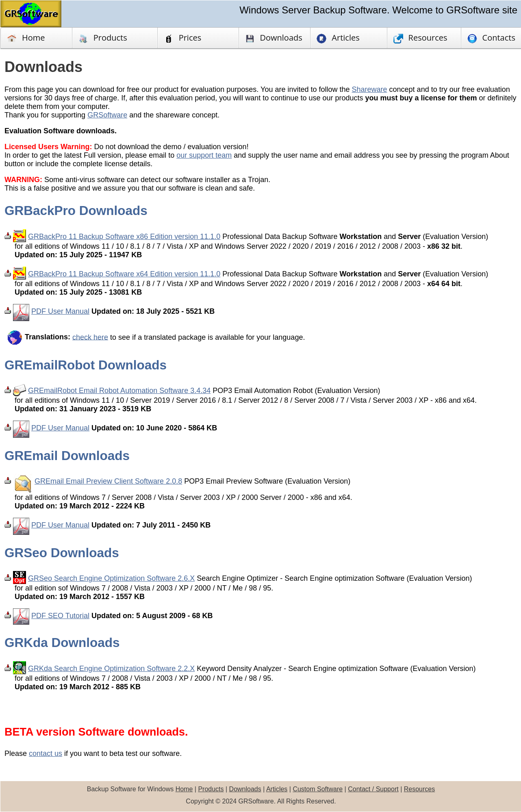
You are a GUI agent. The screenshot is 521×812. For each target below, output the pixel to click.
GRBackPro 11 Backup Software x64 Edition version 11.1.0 (124, 274)
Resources (419, 789)
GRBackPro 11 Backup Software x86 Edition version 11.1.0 (124, 237)
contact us (46, 753)
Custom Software (318, 789)
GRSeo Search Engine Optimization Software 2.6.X (111, 578)
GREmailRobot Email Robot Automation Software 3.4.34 (119, 391)
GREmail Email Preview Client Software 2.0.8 (108, 481)
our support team (204, 155)
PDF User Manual (60, 311)
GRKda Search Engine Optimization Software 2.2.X (111, 669)
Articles (277, 789)
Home (26, 38)
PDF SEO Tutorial (60, 616)
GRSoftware (107, 115)
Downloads (245, 789)
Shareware (370, 89)
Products (103, 38)
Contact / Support (373, 789)
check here (90, 337)
